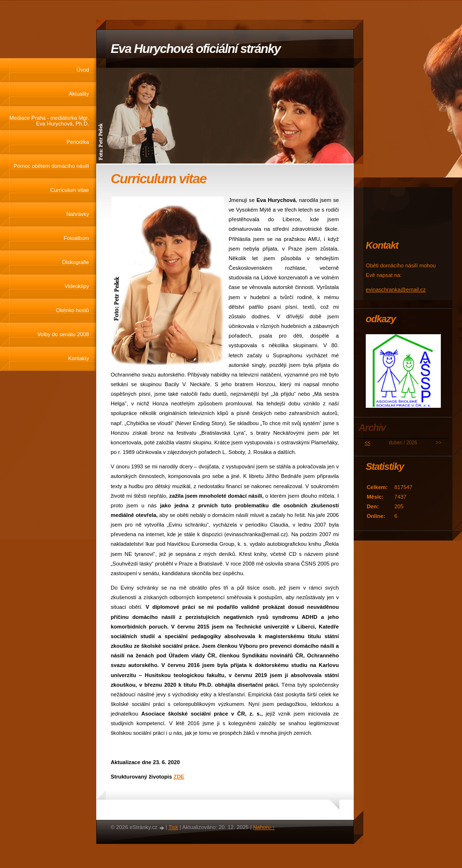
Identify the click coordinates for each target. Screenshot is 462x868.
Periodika (78, 142)
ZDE (179, 777)
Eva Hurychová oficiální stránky (196, 49)
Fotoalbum (76, 238)
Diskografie (76, 262)
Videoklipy (77, 286)
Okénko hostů (72, 310)
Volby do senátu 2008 (63, 334)
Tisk (173, 827)
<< (368, 443)
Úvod (83, 70)
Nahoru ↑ (264, 827)
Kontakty (78, 358)
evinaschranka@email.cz (396, 289)
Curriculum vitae (70, 190)
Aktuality (79, 94)
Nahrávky (78, 214)
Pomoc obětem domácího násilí (51, 166)
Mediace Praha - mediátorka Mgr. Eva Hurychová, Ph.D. (49, 121)
